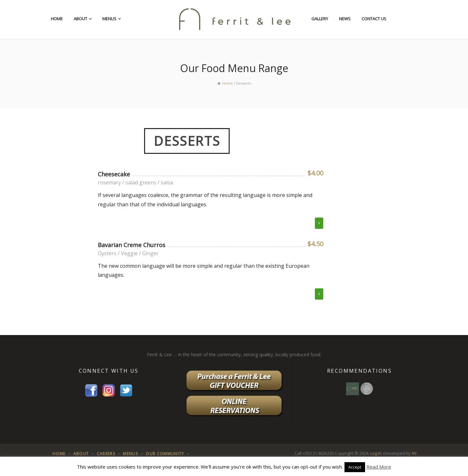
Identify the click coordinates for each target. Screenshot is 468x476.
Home (57, 19)
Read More (379, 467)
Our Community (165, 454)
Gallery (320, 19)
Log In (376, 453)
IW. (415, 453)
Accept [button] (355, 467)
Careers (106, 454)
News (345, 19)
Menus (109, 19)
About (80, 19)
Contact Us (374, 19)
